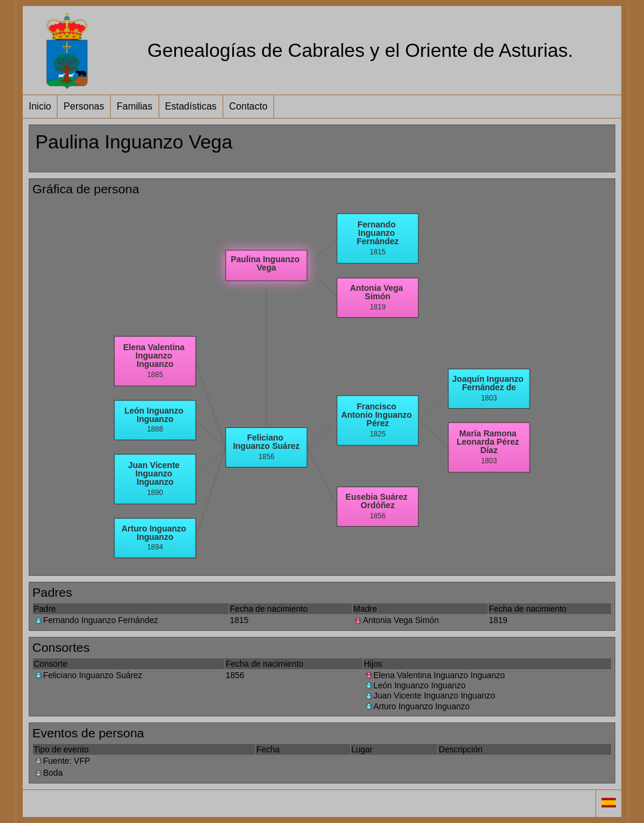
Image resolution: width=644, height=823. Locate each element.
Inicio (40, 106)
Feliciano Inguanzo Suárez (88, 675)
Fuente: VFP (62, 761)
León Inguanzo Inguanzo (415, 685)
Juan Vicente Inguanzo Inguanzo (430, 696)
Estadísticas (191, 106)
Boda (48, 773)
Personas (84, 106)
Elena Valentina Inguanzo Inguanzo (435, 675)
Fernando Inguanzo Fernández (96, 620)
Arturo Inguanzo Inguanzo (417, 706)
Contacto (248, 106)
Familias (135, 106)
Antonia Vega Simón (396, 620)
